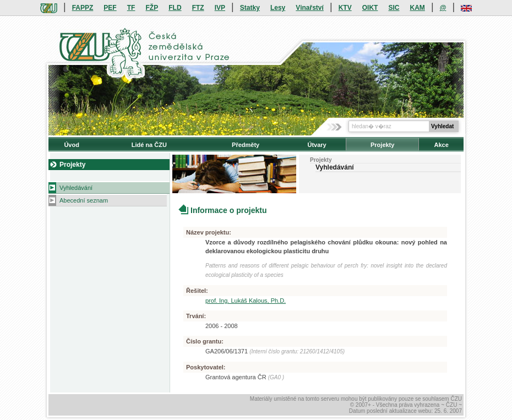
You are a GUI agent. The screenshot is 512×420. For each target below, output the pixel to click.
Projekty (382, 145)
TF (131, 8)
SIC (394, 8)
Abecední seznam (84, 200)
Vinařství (309, 8)
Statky (250, 8)
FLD (175, 8)
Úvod (72, 145)
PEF (110, 8)
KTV (345, 8)
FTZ (198, 8)
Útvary (317, 145)
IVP (220, 8)
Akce (442, 145)
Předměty (246, 145)
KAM (418, 8)
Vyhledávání (76, 188)
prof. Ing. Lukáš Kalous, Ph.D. (246, 301)
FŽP (152, 8)
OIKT (370, 8)
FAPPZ (83, 8)
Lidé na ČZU (149, 145)
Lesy (278, 8)
